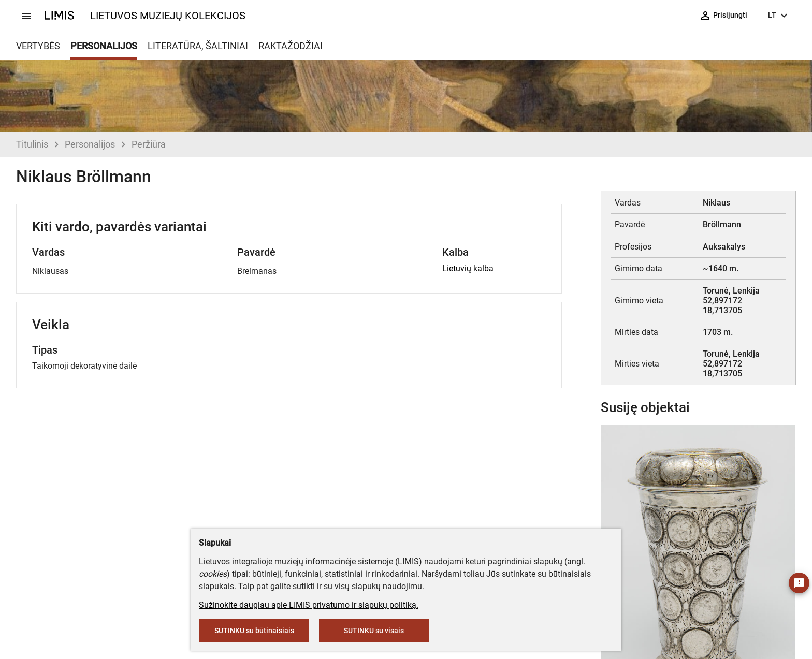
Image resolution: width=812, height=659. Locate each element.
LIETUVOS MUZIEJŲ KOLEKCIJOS (168, 16)
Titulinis (32, 144)
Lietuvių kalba (468, 268)
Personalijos (90, 144)
